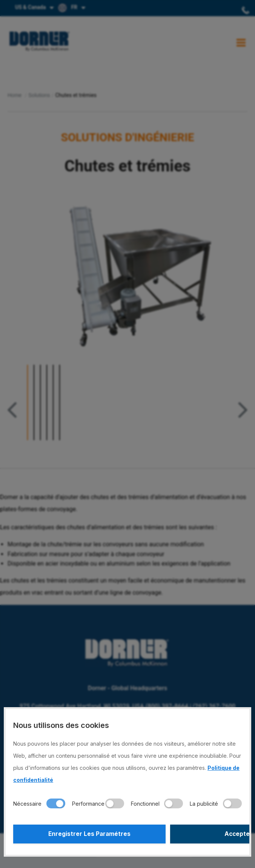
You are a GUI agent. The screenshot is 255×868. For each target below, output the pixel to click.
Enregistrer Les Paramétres (69, 834)
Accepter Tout (186, 834)
